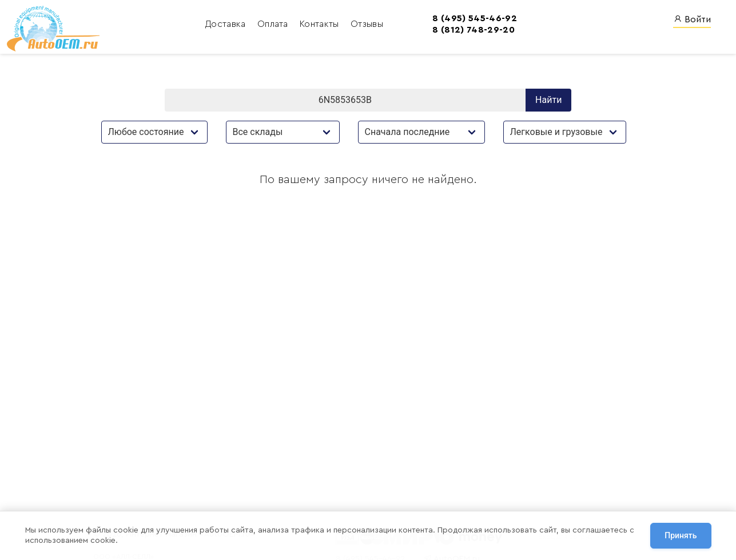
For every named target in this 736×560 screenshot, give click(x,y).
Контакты (267, 26)
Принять (681, 537)
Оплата (221, 26)
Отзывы (314, 26)
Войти (692, 20)
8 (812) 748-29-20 (420, 31)
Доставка (174, 26)
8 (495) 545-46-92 (421, 19)
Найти (548, 104)
